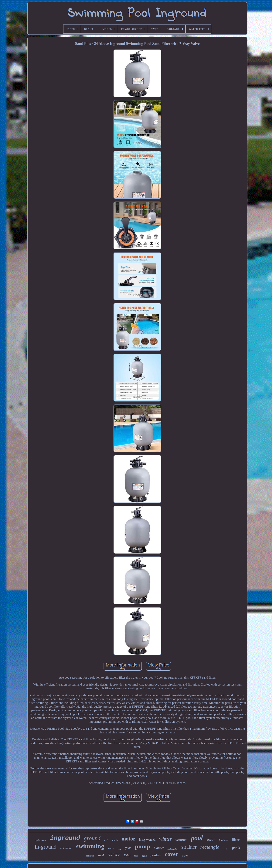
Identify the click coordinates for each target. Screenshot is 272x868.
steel (101, 855)
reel (136, 856)
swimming (90, 846)
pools (236, 848)
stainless (90, 856)
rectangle (210, 847)
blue (144, 856)
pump (143, 846)
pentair (156, 855)
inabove (223, 840)
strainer (189, 847)
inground (65, 838)
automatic (66, 848)
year (128, 848)
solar (211, 839)
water (185, 855)
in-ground (46, 847)
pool (197, 838)
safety (114, 855)
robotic (226, 849)
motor (128, 839)
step (120, 849)
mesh (115, 840)
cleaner (181, 839)
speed (111, 848)
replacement (41, 840)
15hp (127, 855)
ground (92, 838)
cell (106, 840)
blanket (159, 848)
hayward (147, 839)
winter (165, 839)
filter (236, 840)
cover (172, 854)
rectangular (173, 849)
